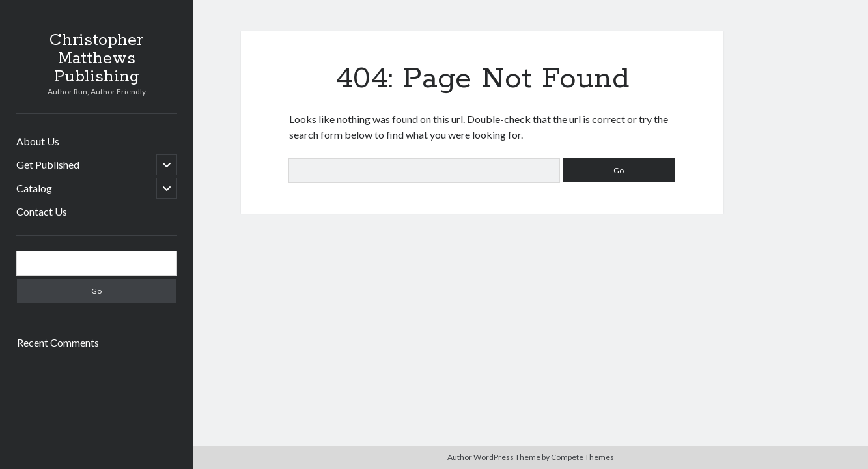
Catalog (34, 188)
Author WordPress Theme (494, 457)
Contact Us (42, 211)
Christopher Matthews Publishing (96, 59)
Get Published (48, 164)
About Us (38, 141)
